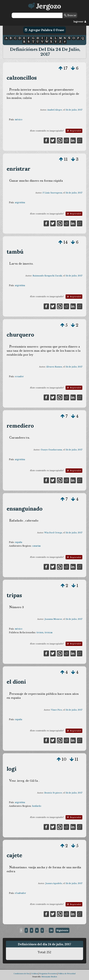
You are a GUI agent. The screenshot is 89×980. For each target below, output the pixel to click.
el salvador (20, 893)
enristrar (18, 169)
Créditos (34, 974)
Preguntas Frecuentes (48, 974)
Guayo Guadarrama (51, 450)
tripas (14, 595)
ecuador (19, 376)
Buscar (70, 15)
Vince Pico (57, 710)
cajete (14, 855)
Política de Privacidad (67, 974)
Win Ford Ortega (53, 533)
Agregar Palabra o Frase (44, 30)
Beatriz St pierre (53, 793)
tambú (15, 252)
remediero (20, 426)
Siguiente (62, 930)
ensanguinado (25, 509)
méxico (19, 120)
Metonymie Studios (49, 977)
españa (18, 542)
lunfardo (37, 806)
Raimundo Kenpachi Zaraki (47, 276)
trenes (40, 632)
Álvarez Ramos (54, 367)
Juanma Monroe (53, 619)
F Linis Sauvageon (52, 193)
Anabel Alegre (55, 110)
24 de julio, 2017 (74, 110)
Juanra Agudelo (54, 883)
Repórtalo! (74, 131)
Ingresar (80, 22)
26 (51, 930)
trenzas (49, 632)
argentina (20, 202)
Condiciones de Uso (22, 974)
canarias (36, 546)
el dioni (16, 682)
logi (12, 769)
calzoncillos (22, 78)
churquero (20, 335)
